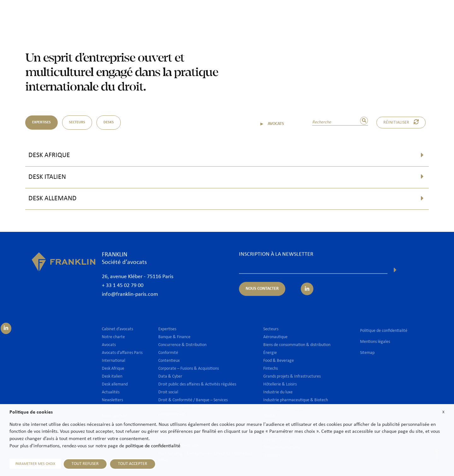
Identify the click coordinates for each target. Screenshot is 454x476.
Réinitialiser (401, 122)
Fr (439, 31)
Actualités (351, 15)
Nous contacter (428, 15)
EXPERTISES (41, 122)
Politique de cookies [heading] (31, 412)
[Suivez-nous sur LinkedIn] (6, 328)
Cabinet (204, 15)
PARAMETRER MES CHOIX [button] (35, 464)
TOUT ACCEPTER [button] (133, 464)
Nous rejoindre (387, 15)
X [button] (443, 412)
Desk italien (47, 177)
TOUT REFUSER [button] (85, 464)
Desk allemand (52, 199)
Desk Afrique (49, 155)
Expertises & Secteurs (271, 15)
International (317, 15)
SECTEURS (77, 122)
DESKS (109, 122)
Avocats (230, 15)
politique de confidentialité (153, 446)
